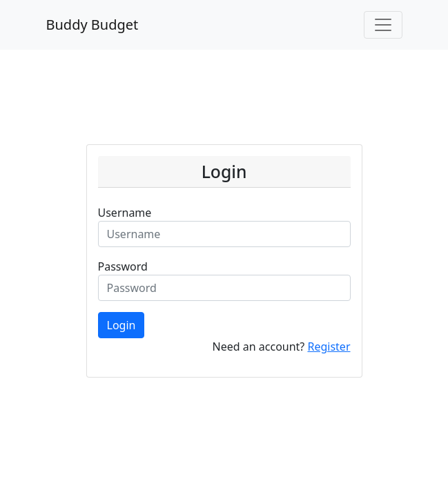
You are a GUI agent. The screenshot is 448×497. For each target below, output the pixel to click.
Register (329, 347)
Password (123, 266)
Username (125, 213)
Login (121, 325)
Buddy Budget (92, 25)
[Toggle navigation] (383, 25)
